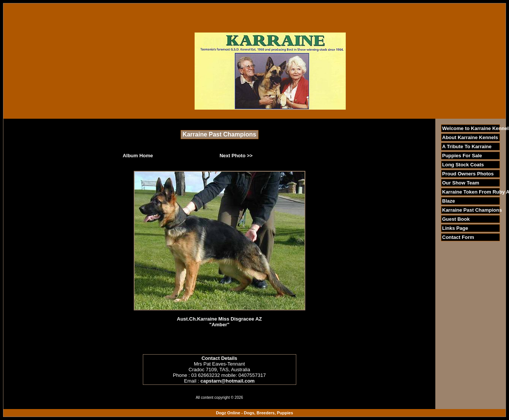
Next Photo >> (236, 156)
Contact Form (458, 237)
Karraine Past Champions (472, 210)
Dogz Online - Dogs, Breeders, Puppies (254, 413)
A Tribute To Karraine (467, 146)
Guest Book (456, 219)
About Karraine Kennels (470, 137)
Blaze (449, 201)
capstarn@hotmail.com (227, 381)
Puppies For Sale (462, 156)
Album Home (138, 156)
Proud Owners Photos (468, 174)
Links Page (455, 228)
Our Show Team (461, 183)
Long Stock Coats (463, 165)
